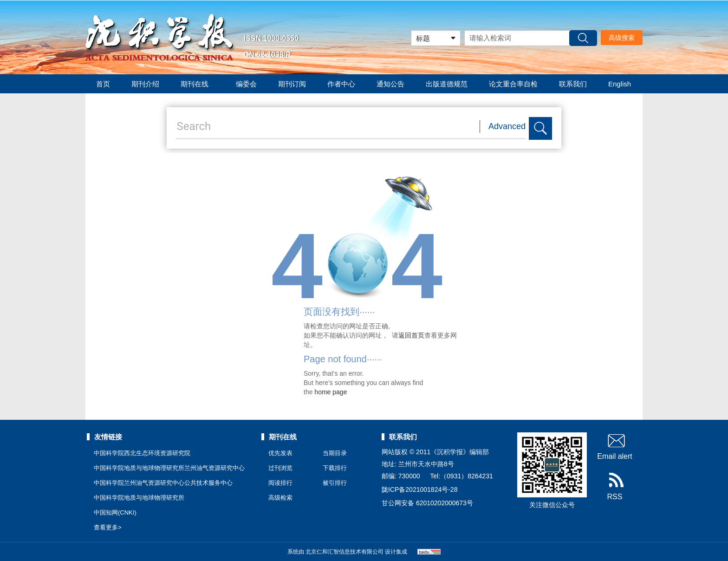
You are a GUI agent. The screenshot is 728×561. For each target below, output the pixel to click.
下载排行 (335, 468)
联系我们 (573, 84)
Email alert (615, 446)
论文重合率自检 (513, 84)
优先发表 (280, 453)
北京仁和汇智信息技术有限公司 (344, 552)
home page (331, 392)
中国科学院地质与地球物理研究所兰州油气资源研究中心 (169, 468)
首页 (103, 84)
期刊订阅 (292, 84)
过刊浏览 (280, 468)
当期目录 (335, 453)
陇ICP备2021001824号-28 (419, 489)
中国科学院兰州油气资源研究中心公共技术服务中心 (163, 483)
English (620, 84)
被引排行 (335, 483)
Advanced (507, 126)
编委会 (246, 84)
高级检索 (280, 498)
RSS (615, 487)
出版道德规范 (447, 84)
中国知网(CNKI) (115, 512)
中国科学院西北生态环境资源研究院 (142, 453)
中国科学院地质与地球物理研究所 (139, 498)
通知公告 (390, 84)
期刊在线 (198, 84)
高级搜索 (622, 38)
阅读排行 (280, 483)
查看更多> (108, 527)
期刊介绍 (145, 84)
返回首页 (411, 335)
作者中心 (341, 84)
